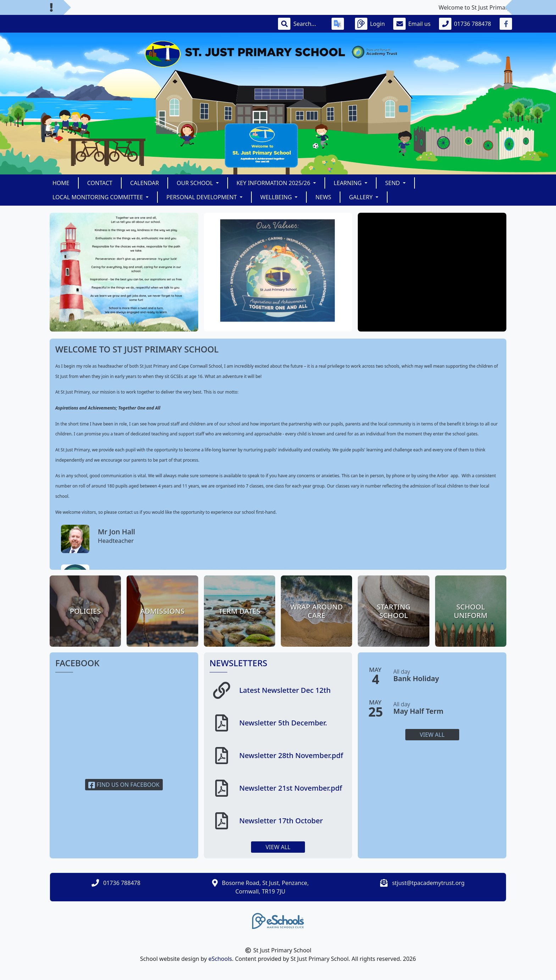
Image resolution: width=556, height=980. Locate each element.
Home (61, 183)
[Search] (308, 24)
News (323, 197)
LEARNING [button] (348, 183)
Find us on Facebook (124, 785)
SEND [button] (393, 183)
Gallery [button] (362, 197)
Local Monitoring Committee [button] (98, 197)
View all (278, 847)
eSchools (220, 959)
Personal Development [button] (202, 197)
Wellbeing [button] (277, 197)
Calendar (144, 183)
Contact (100, 183)
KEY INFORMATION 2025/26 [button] (274, 183)
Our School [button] (196, 183)
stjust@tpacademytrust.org (428, 883)
